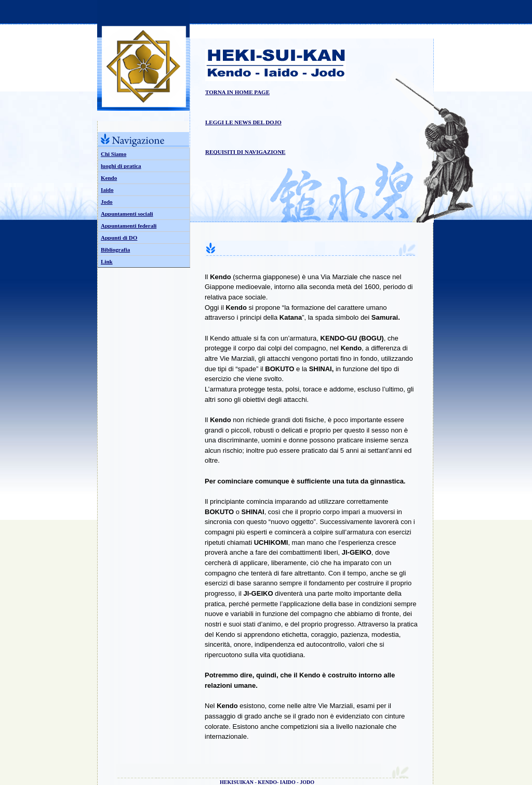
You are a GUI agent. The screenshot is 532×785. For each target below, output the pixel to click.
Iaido (107, 190)
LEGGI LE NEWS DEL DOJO (243, 122)
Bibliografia (115, 250)
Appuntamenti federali (129, 226)
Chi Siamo (114, 154)
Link (107, 261)
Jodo (107, 202)
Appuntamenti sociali (127, 214)
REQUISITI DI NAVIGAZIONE (245, 152)
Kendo (109, 178)
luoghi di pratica (121, 166)
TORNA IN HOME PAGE (237, 92)
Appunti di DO (119, 238)
